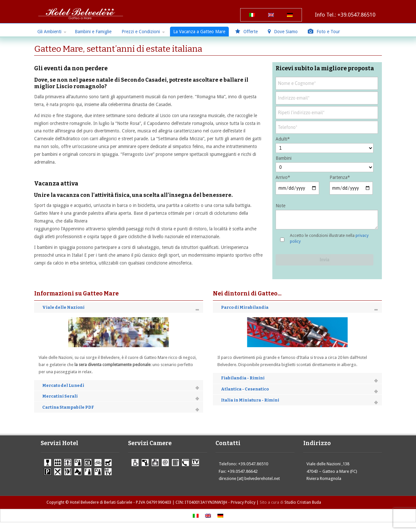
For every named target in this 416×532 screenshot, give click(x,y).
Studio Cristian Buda (303, 502)
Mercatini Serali (60, 396)
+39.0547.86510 (356, 15)
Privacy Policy (243, 502)
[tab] (119, 308)
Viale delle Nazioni (63, 307)
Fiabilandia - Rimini (243, 378)
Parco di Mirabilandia (245, 307)
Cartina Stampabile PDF (68, 407)
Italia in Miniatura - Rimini (250, 400)
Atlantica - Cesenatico (245, 389)
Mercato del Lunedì (63, 385)
